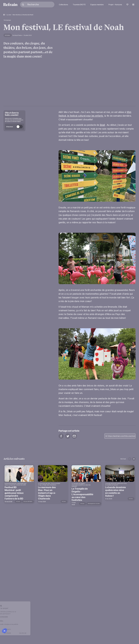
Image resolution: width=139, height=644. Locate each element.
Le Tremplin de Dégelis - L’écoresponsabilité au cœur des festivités (83, 494)
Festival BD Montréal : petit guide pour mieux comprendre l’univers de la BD (14, 493)
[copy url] (120, 436)
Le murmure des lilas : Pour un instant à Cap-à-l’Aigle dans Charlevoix (47, 493)
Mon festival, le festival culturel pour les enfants (95, 114)
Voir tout (123, 459)
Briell (102, 125)
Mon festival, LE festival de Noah (23, 15)
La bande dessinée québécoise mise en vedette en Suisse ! (116, 492)
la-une (9, 15)
